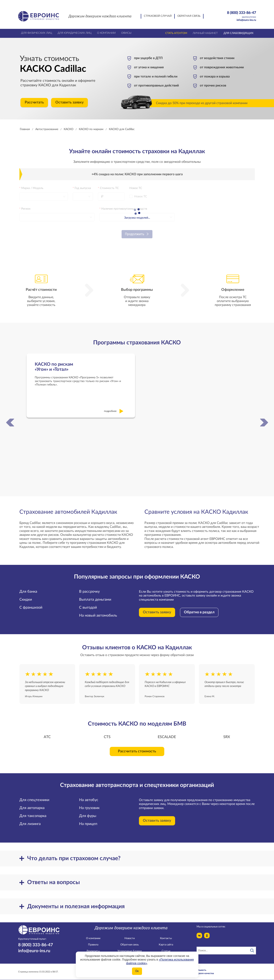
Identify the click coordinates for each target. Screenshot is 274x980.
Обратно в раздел (199, 609)
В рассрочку (89, 588)
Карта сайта (166, 941)
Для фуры (88, 812)
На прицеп (88, 820)
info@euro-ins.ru (246, 20)
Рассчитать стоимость (137, 748)
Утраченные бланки (130, 947)
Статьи (166, 947)
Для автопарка (32, 804)
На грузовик (89, 804)
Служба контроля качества (199, 969)
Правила (93, 941)
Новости (130, 934)
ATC (47, 733)
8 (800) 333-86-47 (234, 15)
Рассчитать (34, 102)
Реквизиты (93, 947)
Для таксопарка (33, 812)
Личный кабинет (205, 33)
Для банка (28, 588)
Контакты (166, 934)
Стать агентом (176, 33)
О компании (93, 934)
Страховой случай (158, 16)
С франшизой (31, 604)
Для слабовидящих (238, 33)
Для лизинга (30, 820)
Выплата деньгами (95, 596)
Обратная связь (189, 16)
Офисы (126, 33)
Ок (137, 971)
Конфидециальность (195, 966)
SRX (227, 733)
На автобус (89, 796)
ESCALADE (167, 733)
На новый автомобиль (98, 612)
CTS (107, 733)
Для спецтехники (34, 796)
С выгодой (88, 604)
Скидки (26, 596)
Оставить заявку (70, 102)
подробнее (114, 407)
